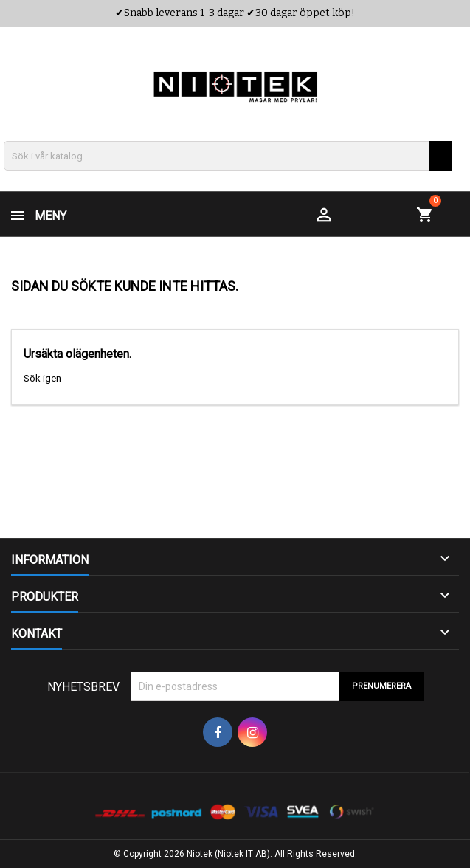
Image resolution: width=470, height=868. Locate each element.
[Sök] (228, 156)
